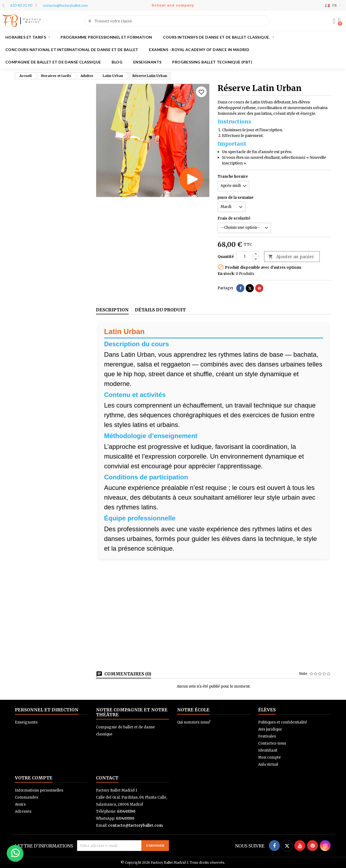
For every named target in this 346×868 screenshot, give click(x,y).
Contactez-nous (272, 743)
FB (10, 21)
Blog (117, 62)
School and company (173, 5)
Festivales (267, 736)
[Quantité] (245, 257)
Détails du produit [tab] (160, 310)
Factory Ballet (33, 21)
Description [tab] (112, 310)
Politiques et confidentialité (283, 722)
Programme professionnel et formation (106, 37)
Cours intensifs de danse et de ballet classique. (218, 37)
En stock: (226, 274)
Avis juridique (270, 729)
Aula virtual (268, 764)
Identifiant (268, 750)
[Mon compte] (334, 21)
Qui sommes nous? (194, 722)
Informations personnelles (39, 790)
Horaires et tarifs (28, 37)
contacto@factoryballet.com (135, 825)
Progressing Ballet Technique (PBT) (212, 62)
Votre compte (34, 778)
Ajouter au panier (291, 257)
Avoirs (20, 804)
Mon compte (270, 757)
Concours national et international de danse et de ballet (72, 50)
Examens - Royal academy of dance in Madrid (199, 50)
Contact (107, 778)
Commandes (26, 797)
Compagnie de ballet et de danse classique (53, 62)
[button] (339, 21)
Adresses (23, 811)
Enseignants (147, 62)
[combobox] (177, 21)
